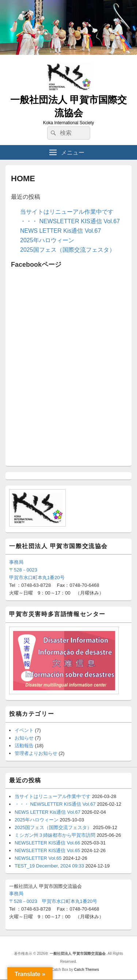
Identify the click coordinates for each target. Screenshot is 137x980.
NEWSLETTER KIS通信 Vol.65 (47, 850)
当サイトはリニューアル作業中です (67, 212)
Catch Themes (87, 970)
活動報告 (24, 746)
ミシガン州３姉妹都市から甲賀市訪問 (55, 835)
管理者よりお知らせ (36, 753)
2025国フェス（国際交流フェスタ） (68, 250)
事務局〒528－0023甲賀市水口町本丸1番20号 (37, 570)
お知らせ (24, 738)
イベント (24, 730)
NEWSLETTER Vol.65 (38, 858)
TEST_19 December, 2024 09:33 (49, 866)
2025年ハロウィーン (47, 240)
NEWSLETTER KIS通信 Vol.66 (47, 843)
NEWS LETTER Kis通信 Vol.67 (60, 231)
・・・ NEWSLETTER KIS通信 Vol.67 (70, 221)
